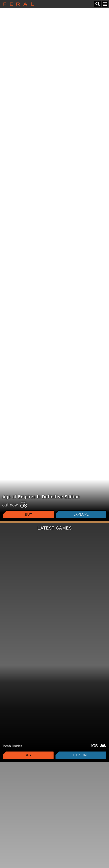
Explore (81, 514)
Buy (29, 514)
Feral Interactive (17, 4)
